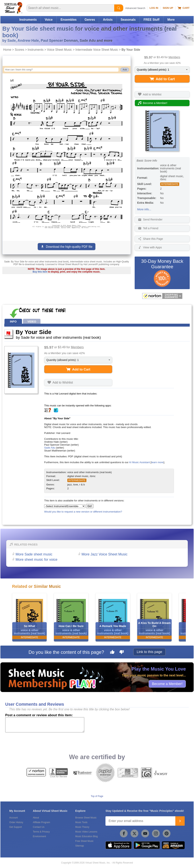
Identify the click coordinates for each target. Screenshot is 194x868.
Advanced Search (135, 8)
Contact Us (39, 827)
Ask (125, 70)
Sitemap (80, 846)
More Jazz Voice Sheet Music (104, 554)
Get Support (16, 827)
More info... (144, 209)
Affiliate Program (41, 822)
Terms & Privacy (41, 832)
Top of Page (97, 796)
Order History (16, 822)
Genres (90, 20)
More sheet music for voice (36, 560)
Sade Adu (50, 448)
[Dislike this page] (122, 653)
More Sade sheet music (34, 554)
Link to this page (149, 652)
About (36, 818)
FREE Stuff (151, 20)
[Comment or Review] (45, 725)
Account (14, 818)
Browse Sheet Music (86, 818)
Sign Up (168, 8)
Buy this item (40, 272)
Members (174, 57)
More (171, 20)
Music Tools (81, 822)
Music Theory (82, 827)
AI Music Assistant (139, 462)
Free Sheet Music (84, 841)
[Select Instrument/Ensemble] (65, 506)
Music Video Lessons (86, 832)
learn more (157, 462)
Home (7, 50)
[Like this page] (112, 653)
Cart (184, 8)
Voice (49, 20)
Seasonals (128, 20)
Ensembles (68, 20)
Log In (154, 8)
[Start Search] (119, 8)
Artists (108, 20)
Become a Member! (167, 684)
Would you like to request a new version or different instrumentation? (83, 512)
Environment (39, 836)
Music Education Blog (86, 836)
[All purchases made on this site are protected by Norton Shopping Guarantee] (162, 296)
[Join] (180, 821)
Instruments (28, 20)
